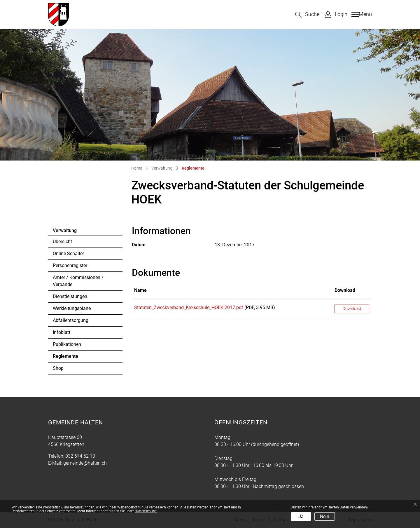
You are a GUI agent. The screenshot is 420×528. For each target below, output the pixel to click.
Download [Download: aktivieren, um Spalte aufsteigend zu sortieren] (345, 290)
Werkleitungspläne (72, 308)
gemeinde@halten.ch (85, 463)
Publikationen (67, 344)
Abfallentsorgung (71, 320)
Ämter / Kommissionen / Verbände (78, 281)
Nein (325, 516)
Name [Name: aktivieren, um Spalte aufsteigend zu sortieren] (140, 290)
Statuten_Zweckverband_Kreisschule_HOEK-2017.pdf (189, 307)
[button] (307, 15)
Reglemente (69, 358)
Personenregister (70, 265)
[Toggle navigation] (361, 14)
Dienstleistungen (70, 296)
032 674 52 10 (80, 456)
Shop (58, 368)
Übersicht (62, 242)
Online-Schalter (68, 253)
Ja (301, 516)
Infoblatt (62, 332)
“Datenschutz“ (146, 511)
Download (352, 309)
